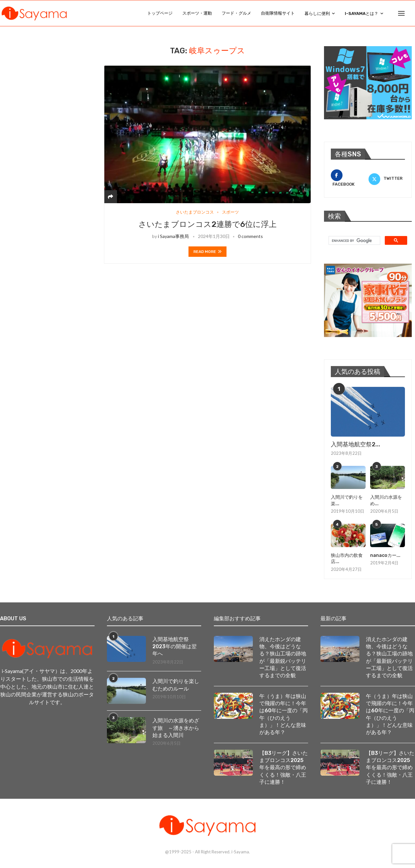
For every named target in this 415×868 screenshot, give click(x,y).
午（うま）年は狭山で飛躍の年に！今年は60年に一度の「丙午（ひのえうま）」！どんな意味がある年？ (284, 714)
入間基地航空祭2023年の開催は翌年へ (175, 646)
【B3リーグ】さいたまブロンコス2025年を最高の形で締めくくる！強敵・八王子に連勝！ (284, 768)
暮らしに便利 (317, 13)
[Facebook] (349, 178)
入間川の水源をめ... (386, 500)
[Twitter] (387, 178)
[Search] (412, 13)
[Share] (110, 197)
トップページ (160, 13)
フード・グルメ (236, 13)
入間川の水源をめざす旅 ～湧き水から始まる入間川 (176, 728)
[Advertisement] (52, 87)
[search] (354, 241)
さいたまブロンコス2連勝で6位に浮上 (207, 224)
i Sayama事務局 (173, 236)
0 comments (250, 236)
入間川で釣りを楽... (347, 500)
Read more (207, 252)
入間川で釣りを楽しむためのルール (176, 685)
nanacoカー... (385, 555)
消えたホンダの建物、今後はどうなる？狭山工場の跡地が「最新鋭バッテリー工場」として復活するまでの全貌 (283, 657)
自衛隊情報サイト (278, 13)
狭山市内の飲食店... (347, 559)
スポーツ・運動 (197, 13)
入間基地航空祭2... (356, 444)
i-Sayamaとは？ (362, 13)
